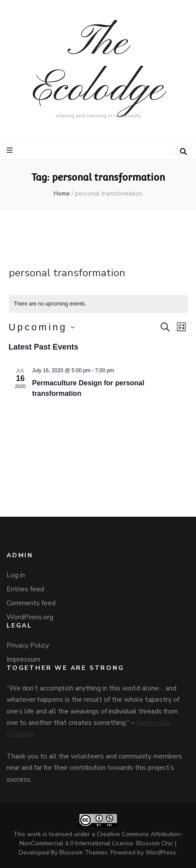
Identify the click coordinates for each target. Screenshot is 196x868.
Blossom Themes (83, 853)
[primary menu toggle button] (11, 150)
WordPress (161, 853)
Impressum (23, 659)
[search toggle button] (183, 152)
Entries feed (25, 589)
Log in (16, 575)
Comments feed (31, 603)
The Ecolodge (98, 67)
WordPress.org (30, 617)
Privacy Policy (28, 645)
